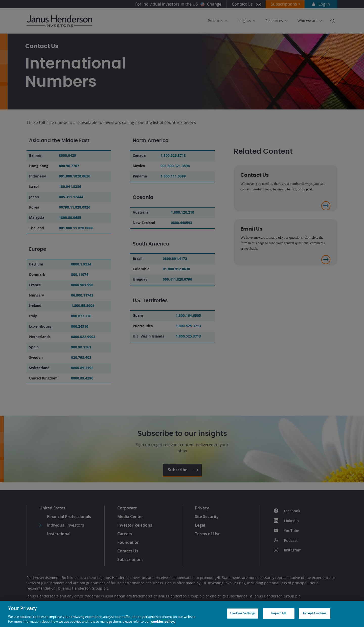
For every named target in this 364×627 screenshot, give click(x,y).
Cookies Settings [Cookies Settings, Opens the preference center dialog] (243, 613)
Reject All (279, 613)
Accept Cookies (314, 613)
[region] (182, 614)
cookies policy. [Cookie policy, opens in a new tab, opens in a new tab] (163, 622)
